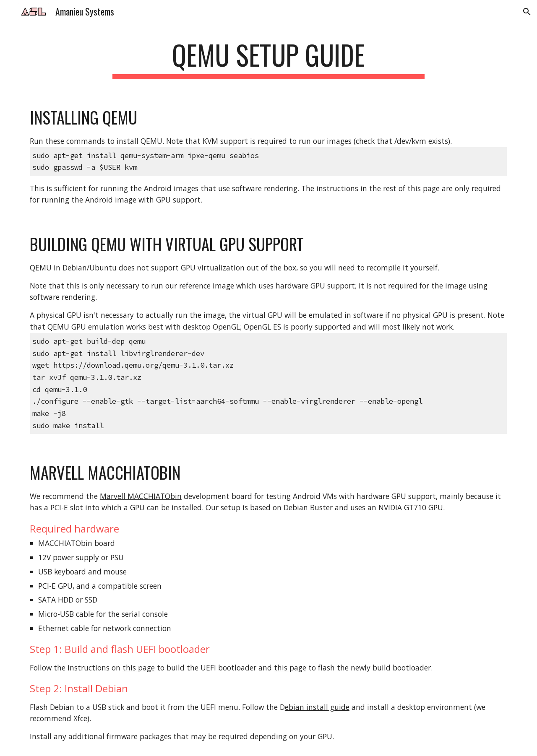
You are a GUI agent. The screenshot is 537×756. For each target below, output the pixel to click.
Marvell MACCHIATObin (141, 496)
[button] (527, 12)
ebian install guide (317, 707)
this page (139, 668)
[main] (268, 59)
